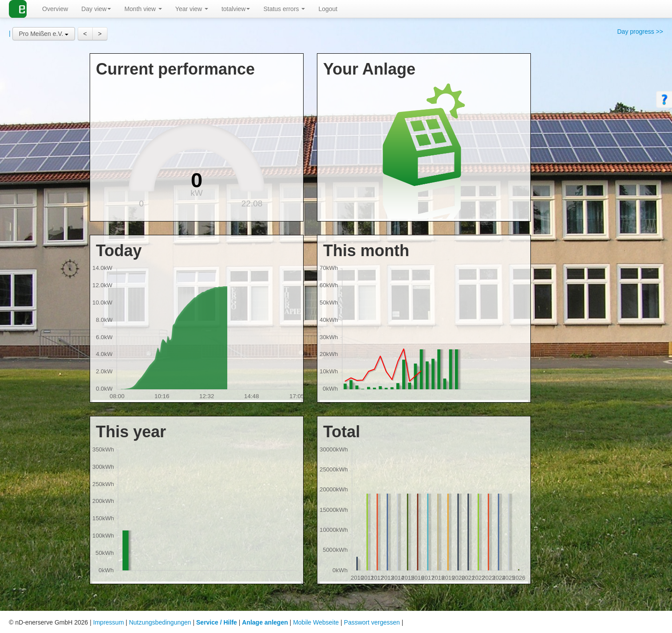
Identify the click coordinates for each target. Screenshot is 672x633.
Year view (192, 9)
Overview (55, 9)
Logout (328, 9)
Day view (96, 9)
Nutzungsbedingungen (160, 622)
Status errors (284, 9)
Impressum (109, 622)
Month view (143, 9)
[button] (44, 34)
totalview (236, 9)
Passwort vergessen (372, 622)
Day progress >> (640, 32)
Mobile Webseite (316, 622)
